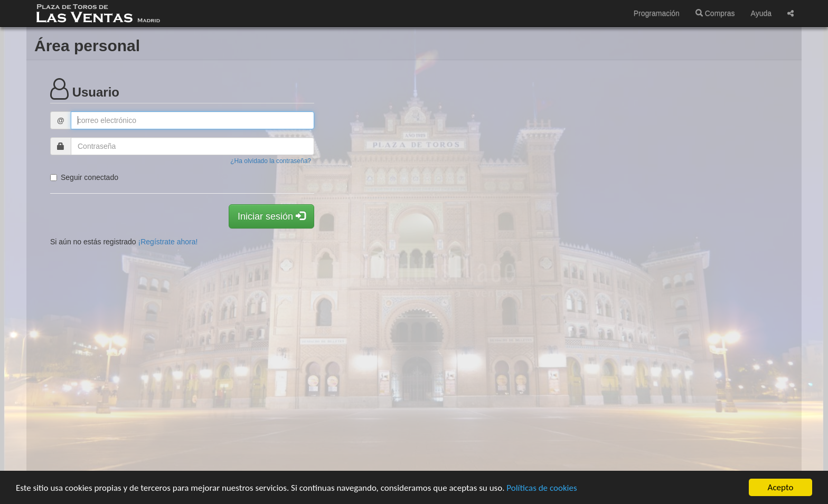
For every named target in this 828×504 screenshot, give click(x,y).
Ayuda (761, 13)
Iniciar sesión (271, 216)
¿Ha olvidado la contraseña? (271, 161)
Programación (657, 13)
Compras (715, 13)
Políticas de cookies (542, 488)
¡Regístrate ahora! (168, 242)
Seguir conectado (84, 177)
